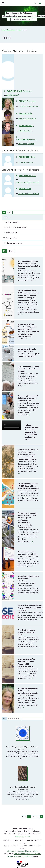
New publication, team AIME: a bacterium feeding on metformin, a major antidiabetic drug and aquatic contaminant (28, 295)
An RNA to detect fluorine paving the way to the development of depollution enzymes (29, 265)
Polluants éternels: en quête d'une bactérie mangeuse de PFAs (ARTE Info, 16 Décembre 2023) (32, 432)
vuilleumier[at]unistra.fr (26, 144)
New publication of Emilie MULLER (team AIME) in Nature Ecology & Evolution (29, 486)
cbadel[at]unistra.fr (13, 95)
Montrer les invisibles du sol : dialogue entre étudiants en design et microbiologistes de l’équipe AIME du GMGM (28, 455)
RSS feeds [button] (35, 817)
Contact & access (24, 836)
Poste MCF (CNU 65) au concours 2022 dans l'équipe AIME (27, 662)
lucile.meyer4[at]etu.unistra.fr (28, 194)
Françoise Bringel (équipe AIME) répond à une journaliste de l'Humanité (28, 691)
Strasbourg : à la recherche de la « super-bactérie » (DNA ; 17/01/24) (29, 398)
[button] (18, 91)
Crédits (35, 851)
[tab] (22, 76)
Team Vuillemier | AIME (9, 30)
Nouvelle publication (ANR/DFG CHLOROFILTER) (23, 788)
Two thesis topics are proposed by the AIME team (27, 633)
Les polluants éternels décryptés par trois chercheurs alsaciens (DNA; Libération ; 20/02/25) (29, 353)
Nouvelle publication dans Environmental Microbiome (28, 579)
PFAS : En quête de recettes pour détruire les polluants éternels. (29, 369)
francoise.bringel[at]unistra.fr (28, 107)
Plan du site (12, 851)
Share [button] (24, 817)
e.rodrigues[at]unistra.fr (26, 162)
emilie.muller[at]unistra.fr (27, 119)
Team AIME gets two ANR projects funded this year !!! (23, 748)
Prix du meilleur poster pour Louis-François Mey (28, 553)
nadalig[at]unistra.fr (25, 131)
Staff (19, 30)
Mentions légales (24, 851)
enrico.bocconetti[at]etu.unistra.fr (27, 182)
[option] (22, 271)
